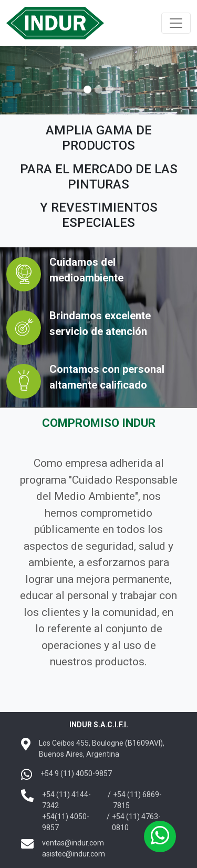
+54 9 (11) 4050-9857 (76, 773)
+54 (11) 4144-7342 (66, 800)
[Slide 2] (110, 90)
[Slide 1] (98, 90)
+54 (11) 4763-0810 (136, 822)
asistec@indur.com (74, 854)
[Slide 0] (87, 90)
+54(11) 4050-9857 (66, 822)
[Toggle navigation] (176, 23)
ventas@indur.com (73, 843)
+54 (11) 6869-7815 (137, 800)
